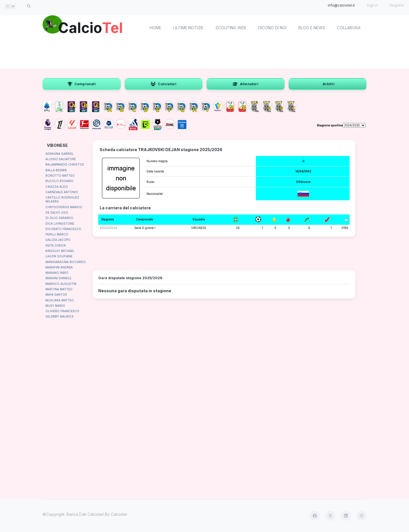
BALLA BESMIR (56, 170)
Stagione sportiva (330, 125)
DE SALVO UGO (57, 212)
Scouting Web (231, 28)
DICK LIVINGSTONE (60, 224)
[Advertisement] (204, 54)
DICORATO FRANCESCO (63, 229)
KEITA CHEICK (56, 245)
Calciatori (163, 84)
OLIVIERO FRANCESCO (62, 311)
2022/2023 (108, 228)
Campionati (82, 84)
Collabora (349, 28)
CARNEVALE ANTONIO (62, 192)
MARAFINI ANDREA (59, 267)
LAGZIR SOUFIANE (59, 256)
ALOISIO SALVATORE (61, 159)
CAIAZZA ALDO (57, 187)
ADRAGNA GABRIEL (60, 154)
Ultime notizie (188, 28)
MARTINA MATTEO (59, 289)
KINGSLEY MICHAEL (60, 251)
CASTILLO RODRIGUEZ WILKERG (62, 199)
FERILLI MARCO (57, 234)
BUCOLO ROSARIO (60, 181)
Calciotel (119, 514)
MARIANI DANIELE (58, 278)
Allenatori (246, 84)
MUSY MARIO (55, 306)
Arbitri (329, 84)
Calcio (91, 27)
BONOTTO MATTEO (60, 176)
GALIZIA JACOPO (58, 240)
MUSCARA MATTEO (60, 300)
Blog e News (312, 28)
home (156, 28)
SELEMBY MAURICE (60, 316)
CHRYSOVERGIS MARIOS (64, 207)
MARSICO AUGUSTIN (61, 284)
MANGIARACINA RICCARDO (66, 262)
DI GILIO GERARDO (59, 218)
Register (397, 5)
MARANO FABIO (57, 273)
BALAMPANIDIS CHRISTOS (65, 164)
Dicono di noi (272, 28)
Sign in (372, 5)
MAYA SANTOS (56, 295)
